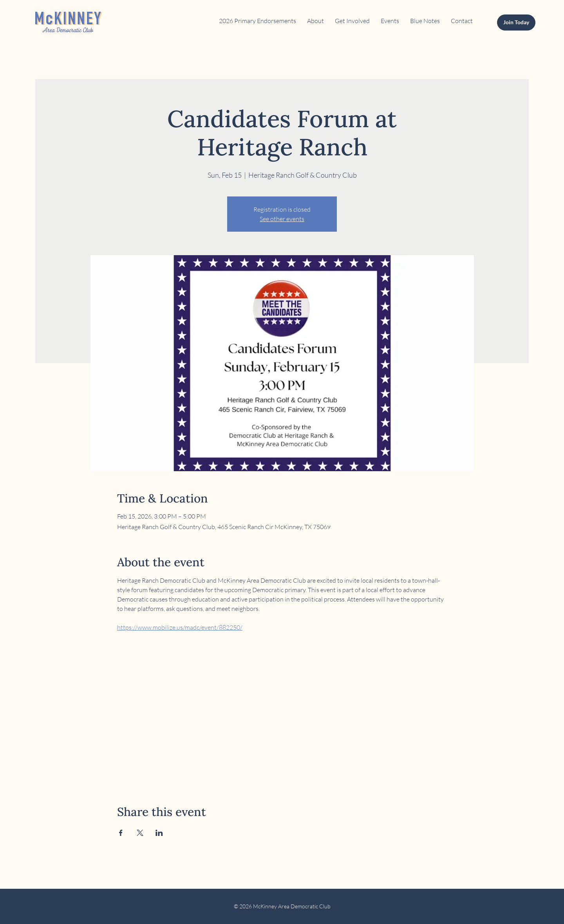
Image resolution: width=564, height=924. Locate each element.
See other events (282, 219)
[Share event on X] (140, 833)
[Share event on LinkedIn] (159, 833)
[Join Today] (516, 23)
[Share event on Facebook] (121, 833)
